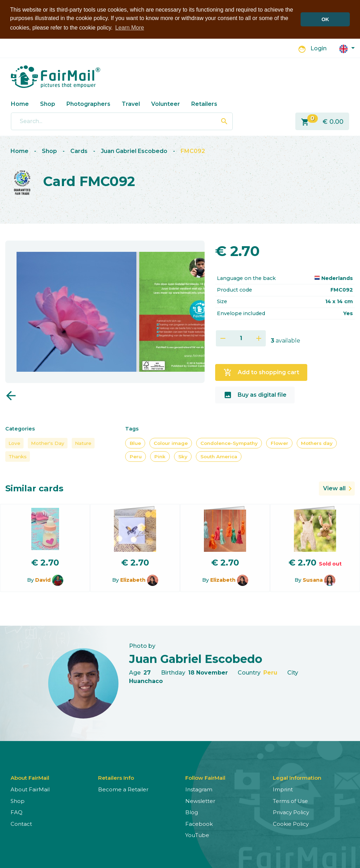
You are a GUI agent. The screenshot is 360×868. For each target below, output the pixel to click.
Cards (79, 151)
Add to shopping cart (261, 372)
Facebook (199, 824)
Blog (192, 812)
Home (20, 104)
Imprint (283, 789)
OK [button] (325, 19)
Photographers (88, 104)
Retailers (204, 104)
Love (14, 443)
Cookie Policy (291, 824)
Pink (160, 456)
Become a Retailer (123, 789)
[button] (347, 48)
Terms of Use (290, 801)
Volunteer (166, 104)
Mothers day (317, 443)
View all (334, 488)
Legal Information (297, 777)
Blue (135, 443)
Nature (83, 443)
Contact (21, 824)
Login (319, 48)
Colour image (171, 443)
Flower (279, 443)
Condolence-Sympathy (229, 443)
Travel (131, 104)
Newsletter (200, 801)
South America (219, 456)
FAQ (17, 812)
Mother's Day (48, 443)
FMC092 (193, 151)
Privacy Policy (291, 812)
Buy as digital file (255, 395)
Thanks (18, 456)
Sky (183, 456)
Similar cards (34, 488)
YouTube (197, 835)
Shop (48, 104)
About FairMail (30, 789)
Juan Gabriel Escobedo (134, 151)
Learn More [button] (130, 28)
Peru (136, 456)
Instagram (199, 789)
